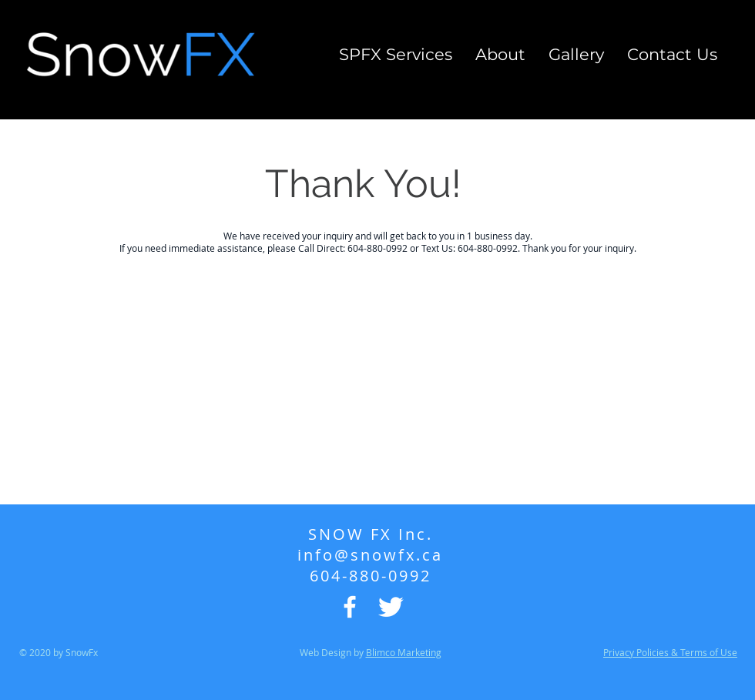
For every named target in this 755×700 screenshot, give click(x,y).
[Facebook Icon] (350, 607)
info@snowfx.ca (370, 555)
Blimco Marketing (404, 652)
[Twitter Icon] (391, 607)
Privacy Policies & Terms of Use (670, 652)
